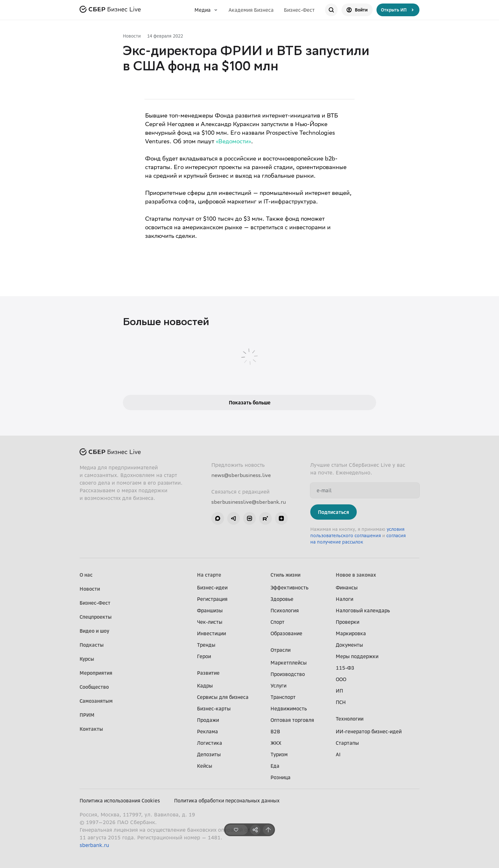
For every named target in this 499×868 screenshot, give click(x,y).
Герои (204, 656)
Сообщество (94, 687)
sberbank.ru (94, 845)
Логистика (210, 743)
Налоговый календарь (363, 610)
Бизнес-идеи (212, 587)
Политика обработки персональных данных (227, 800)
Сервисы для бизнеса (223, 697)
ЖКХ (276, 743)
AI (338, 754)
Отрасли (281, 650)
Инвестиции (211, 633)
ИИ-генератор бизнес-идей (369, 731)
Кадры (205, 686)
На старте (209, 575)
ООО (341, 679)
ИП (339, 691)
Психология (285, 610)
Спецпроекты (96, 617)
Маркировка (351, 633)
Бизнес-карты (214, 708)
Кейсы (205, 766)
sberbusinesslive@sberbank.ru (249, 502)
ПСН (341, 702)
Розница (281, 777)
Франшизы (210, 610)
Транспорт (283, 697)
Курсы (87, 659)
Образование (286, 633)
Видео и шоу (94, 631)
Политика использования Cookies (120, 800)
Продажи (208, 720)
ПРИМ (87, 715)
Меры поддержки (357, 656)
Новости (132, 36)
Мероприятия (96, 673)
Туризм (279, 754)
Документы (349, 645)
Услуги (278, 686)
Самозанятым (96, 701)
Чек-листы (210, 622)
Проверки (348, 622)
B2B (275, 731)
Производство (288, 674)
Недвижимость (289, 708)
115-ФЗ (345, 668)
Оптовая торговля (292, 720)
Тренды (206, 645)
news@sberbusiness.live (241, 475)
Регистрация (212, 599)
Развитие (208, 673)
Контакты (91, 729)
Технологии (350, 719)
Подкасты (92, 645)
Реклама (207, 731)
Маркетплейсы (289, 663)
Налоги (344, 599)
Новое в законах (356, 575)
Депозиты (209, 754)
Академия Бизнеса (251, 10)
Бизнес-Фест (299, 10)
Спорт (278, 622)
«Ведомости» (233, 142)
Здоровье (282, 599)
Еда (275, 766)
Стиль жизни (285, 575)
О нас (86, 575)
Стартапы (347, 743)
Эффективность (289, 587)
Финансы (347, 587)
